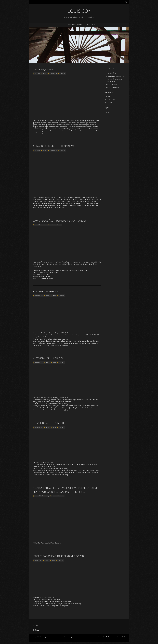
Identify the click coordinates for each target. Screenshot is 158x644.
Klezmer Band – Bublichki (49, 423)
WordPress (61, 637)
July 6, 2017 (37, 225)
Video (87, 25)
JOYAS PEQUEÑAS (43, 69)
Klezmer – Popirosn (45, 291)
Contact (94, 25)
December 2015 (110, 100)
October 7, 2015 (38, 560)
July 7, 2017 (37, 73)
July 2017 (108, 97)
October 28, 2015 (39, 496)
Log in (107, 113)
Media (52, 225)
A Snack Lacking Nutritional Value (56, 146)
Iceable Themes (36, 639)
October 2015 (109, 103)
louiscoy (45, 73)
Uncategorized (54, 73)
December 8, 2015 (39, 296)
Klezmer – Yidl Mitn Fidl (48, 358)
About (64, 25)
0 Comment (63, 73)
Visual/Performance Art (76, 25)
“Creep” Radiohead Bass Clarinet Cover (58, 556)
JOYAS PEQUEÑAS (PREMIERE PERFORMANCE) (59, 221)
